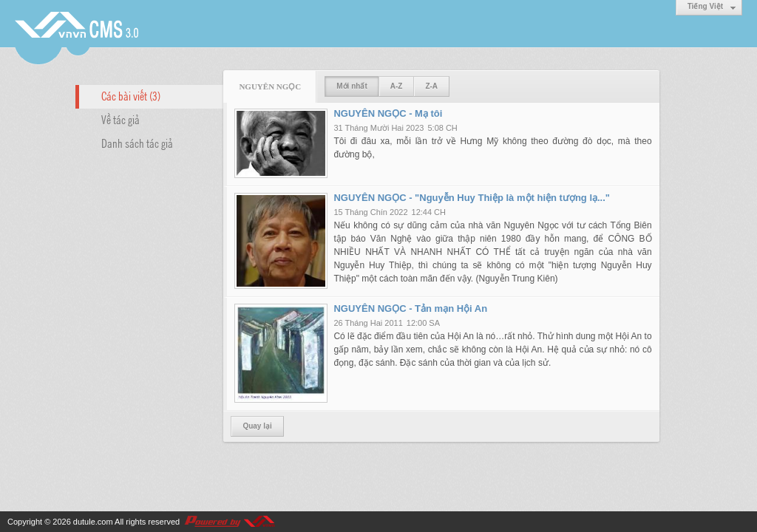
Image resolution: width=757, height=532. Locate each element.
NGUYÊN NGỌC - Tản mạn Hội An (410, 308)
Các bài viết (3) (131, 95)
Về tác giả (120, 119)
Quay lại (257, 426)
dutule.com (93, 522)
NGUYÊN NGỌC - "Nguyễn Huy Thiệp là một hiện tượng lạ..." (472, 198)
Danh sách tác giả (137, 143)
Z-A (431, 86)
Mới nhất (352, 86)
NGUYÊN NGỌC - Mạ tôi (388, 113)
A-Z (397, 86)
